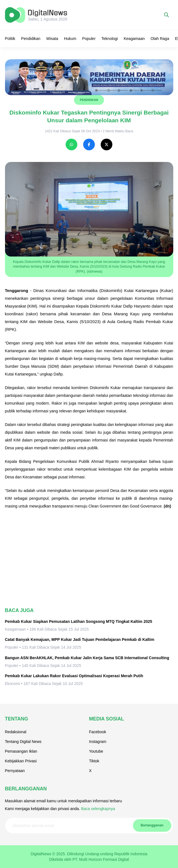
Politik (10, 39)
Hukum (70, 39)
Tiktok (94, 761)
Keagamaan (134, 39)
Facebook (97, 732)
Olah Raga (160, 39)
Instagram (98, 742)
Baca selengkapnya (98, 809)
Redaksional (16, 732)
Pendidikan (31, 39)
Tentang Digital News (23, 742)
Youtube (96, 751)
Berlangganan (152, 825)
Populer (89, 39)
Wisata (52, 39)
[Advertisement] (89, 559)
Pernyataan (15, 771)
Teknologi (110, 39)
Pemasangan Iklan (21, 751)
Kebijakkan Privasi (21, 761)
